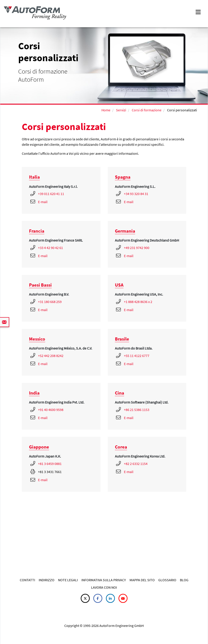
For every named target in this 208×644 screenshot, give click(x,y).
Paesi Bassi (40, 285)
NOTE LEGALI (68, 580)
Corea (121, 447)
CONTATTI (27, 580)
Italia (34, 177)
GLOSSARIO (167, 580)
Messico (37, 339)
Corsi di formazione (147, 110)
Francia (37, 231)
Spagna (123, 177)
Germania (125, 231)
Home (106, 110)
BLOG (184, 580)
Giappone (39, 447)
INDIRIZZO (47, 580)
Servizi (121, 110)
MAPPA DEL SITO (142, 580)
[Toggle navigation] (198, 12)
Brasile (122, 339)
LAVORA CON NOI (104, 587)
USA (119, 285)
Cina (120, 393)
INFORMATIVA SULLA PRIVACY (104, 580)
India (34, 393)
